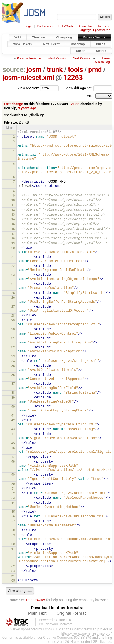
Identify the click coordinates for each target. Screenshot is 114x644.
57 (13, 521)
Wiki (18, 37)
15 (13, 224)
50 (13, 484)
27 (13, 306)
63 (13, 571)
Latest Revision (57, 58)
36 (13, 375)
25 (13, 293)
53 (13, 498)
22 (13, 266)
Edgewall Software (58, 624)
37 (13, 384)
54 (13, 503)
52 (13, 493)
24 (13, 284)
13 (13, 214)
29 (13, 320)
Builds (101, 44)
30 (13, 329)
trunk (55, 70)
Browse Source (94, 37)
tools (75, 70)
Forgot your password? (94, 30)
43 (13, 429)
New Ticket (52, 44)
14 (13, 219)
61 (13, 549)
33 (13, 356)
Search (101, 51)
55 (13, 512)
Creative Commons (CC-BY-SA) (67, 637)
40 (13, 406)
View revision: (28, 88)
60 (13, 544)
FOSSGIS (50, 629)
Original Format (71, 613)
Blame (105, 58)
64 (13, 576)
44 (13, 434)
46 (13, 448)
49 (13, 474)
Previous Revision (29, 58)
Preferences (45, 26)
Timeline (39, 37)
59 (13, 535)
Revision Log (101, 62)
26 (13, 297)
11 (13, 205)
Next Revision (82, 58)
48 (13, 461)
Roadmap (78, 44)
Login (29, 26)
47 (13, 457)
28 (13, 316)
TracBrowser (35, 600)
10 (13, 200)
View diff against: (89, 88)
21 (13, 257)
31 (13, 338)
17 (13, 234)
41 (13, 415)
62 (13, 566)
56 (13, 516)
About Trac (86, 26)
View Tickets (22, 44)
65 (13, 580)
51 (13, 488)
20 (13, 248)
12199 (74, 104)
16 (13, 229)
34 (13, 361)
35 (13, 366)
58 (13, 530)
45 (13, 443)
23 (13, 275)
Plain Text (37, 613)
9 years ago (27, 108)
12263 (73, 78)
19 (13, 243)
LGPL (95, 642)
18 (13, 238)
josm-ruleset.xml (29, 78)
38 (13, 393)
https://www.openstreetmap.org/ (86, 633)
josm (34, 70)
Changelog (64, 37)
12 (13, 210)
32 (13, 347)
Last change (13, 104)
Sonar (80, 51)
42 (13, 420)
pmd (95, 70)
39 (13, 398)
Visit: (91, 96)
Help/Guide (66, 26)
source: (14, 70)
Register (104, 26)
